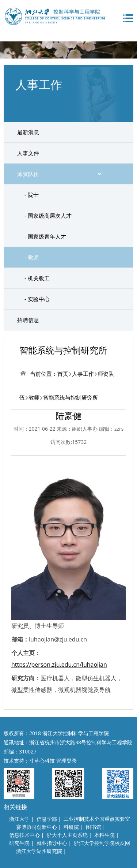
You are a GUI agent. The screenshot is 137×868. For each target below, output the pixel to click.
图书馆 (94, 827)
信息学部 (47, 819)
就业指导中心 (52, 843)
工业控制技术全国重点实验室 (97, 819)
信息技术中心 (24, 835)
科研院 (71, 827)
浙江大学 (19, 819)
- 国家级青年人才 (45, 236)
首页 (63, 374)
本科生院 (104, 835)
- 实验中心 (37, 299)
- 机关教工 (37, 278)
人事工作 (83, 374)
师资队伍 (28, 174)
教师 (34, 397)
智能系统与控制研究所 (71, 397)
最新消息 (28, 132)
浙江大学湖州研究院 (39, 851)
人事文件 (28, 153)
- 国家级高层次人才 (48, 216)
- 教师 (32, 257)
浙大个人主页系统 (67, 835)
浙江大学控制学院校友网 (102, 843)
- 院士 (32, 195)
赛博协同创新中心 (37, 827)
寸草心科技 (42, 761)
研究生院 (19, 843)
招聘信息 (28, 320)
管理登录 (66, 761)
